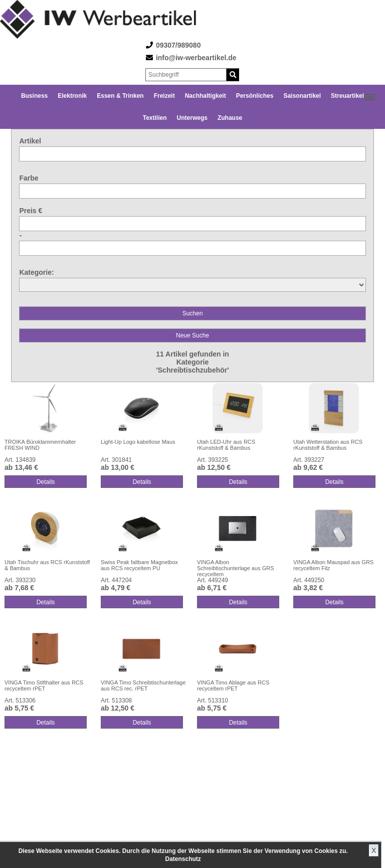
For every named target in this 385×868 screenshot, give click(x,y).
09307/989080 (178, 45)
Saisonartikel (302, 96)
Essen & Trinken (120, 96)
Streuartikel (347, 96)
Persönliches (255, 96)
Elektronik (72, 96)
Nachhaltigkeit (206, 96)
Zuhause (230, 118)
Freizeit (164, 96)
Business (34, 96)
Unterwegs (192, 118)
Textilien (155, 118)
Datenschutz (183, 859)
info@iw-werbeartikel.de (196, 58)
